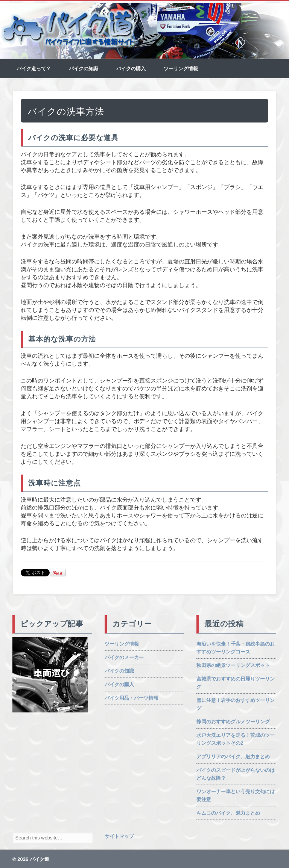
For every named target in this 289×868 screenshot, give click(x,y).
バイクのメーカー (124, 657)
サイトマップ (119, 836)
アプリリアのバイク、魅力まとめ (233, 757)
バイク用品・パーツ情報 (132, 698)
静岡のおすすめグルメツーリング (233, 722)
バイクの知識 (84, 69)
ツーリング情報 (181, 69)
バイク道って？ (34, 69)
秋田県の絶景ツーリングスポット (233, 665)
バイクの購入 (131, 69)
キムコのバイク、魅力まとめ (228, 813)
